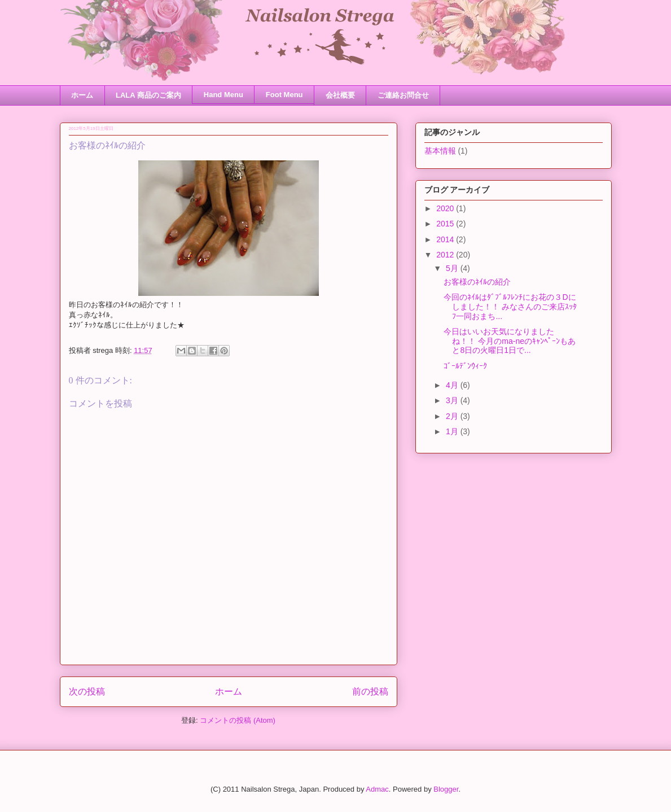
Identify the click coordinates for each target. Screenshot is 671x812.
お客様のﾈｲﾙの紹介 (477, 282)
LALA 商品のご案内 (148, 95)
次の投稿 (87, 691)
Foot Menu (284, 95)
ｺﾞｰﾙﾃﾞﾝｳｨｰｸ (465, 366)
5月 (453, 268)
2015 (446, 224)
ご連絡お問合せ (403, 95)
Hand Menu (223, 95)
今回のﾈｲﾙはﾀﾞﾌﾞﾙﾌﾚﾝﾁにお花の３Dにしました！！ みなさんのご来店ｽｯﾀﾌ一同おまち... (510, 307)
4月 (453, 385)
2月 (453, 416)
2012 (446, 255)
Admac (377, 789)
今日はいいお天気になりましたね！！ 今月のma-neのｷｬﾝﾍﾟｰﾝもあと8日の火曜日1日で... (510, 341)
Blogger (446, 789)
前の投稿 (370, 691)
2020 (446, 208)
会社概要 (340, 95)
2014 (446, 239)
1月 (453, 431)
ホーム (82, 95)
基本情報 (440, 151)
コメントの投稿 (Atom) (238, 720)
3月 (453, 400)
